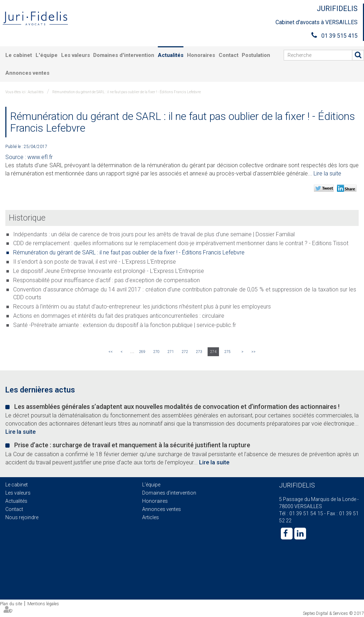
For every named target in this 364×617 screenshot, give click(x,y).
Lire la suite (327, 173)
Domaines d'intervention (124, 55)
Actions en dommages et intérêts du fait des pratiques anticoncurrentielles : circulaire (119, 316)
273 (199, 352)
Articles (151, 517)
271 (171, 352)
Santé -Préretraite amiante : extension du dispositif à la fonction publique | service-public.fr (125, 325)
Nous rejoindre (22, 517)
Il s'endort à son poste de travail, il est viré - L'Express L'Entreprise (95, 262)
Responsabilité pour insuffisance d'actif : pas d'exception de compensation (106, 280)
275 (227, 352)
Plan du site (11, 604)
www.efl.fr (40, 157)
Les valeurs (76, 55)
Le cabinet (19, 55)
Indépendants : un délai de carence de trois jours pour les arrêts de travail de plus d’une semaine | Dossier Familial (154, 234)
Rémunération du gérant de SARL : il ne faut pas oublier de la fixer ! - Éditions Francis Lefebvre (127, 92)
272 (185, 352)
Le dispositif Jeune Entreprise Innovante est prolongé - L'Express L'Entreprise (109, 271)
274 (213, 352)
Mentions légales (43, 604)
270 (156, 352)
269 (142, 352)
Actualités (171, 55)
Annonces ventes (27, 73)
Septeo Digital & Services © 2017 (333, 613)
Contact (229, 55)
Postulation (256, 55)
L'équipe (47, 55)
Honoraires (201, 55)
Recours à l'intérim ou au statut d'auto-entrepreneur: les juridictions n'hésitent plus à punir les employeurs (142, 307)
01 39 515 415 (339, 36)
